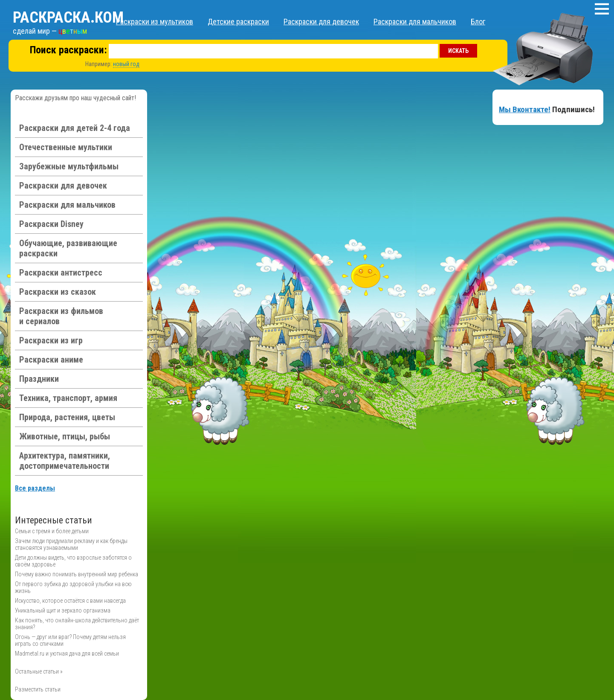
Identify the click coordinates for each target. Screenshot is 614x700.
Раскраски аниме (51, 360)
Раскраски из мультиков (155, 22)
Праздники (39, 379)
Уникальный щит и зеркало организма (63, 610)
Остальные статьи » (39, 671)
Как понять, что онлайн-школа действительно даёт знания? (77, 624)
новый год (126, 64)
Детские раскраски (238, 22)
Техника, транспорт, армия (68, 398)
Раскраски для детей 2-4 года (75, 128)
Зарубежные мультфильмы (69, 166)
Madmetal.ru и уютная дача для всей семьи (67, 654)
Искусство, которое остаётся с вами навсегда (70, 601)
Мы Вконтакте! (525, 109)
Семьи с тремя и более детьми (52, 531)
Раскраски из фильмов (61, 316)
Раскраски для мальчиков (415, 22)
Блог (478, 22)
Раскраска (68, 17)
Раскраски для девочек (321, 22)
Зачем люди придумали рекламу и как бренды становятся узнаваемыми (71, 544)
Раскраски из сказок (58, 292)
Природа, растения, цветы (67, 417)
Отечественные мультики (66, 147)
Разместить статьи (38, 689)
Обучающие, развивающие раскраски (68, 248)
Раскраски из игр (51, 340)
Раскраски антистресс (61, 273)
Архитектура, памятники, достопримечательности (65, 461)
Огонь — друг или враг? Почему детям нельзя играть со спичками (70, 640)
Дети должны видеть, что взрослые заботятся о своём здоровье (73, 561)
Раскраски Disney (51, 224)
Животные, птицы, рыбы (65, 436)
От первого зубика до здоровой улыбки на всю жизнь (73, 587)
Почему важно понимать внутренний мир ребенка (77, 574)
